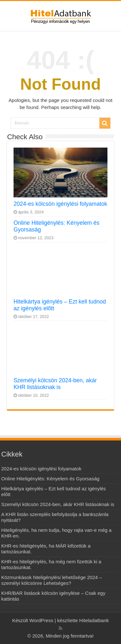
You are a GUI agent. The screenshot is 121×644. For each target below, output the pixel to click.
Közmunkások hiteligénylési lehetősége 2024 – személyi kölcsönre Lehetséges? (52, 580)
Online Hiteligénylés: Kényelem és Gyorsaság (50, 479)
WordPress (41, 620)
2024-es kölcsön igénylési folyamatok (60, 204)
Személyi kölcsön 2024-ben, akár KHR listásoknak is (55, 384)
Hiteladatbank (94, 620)
